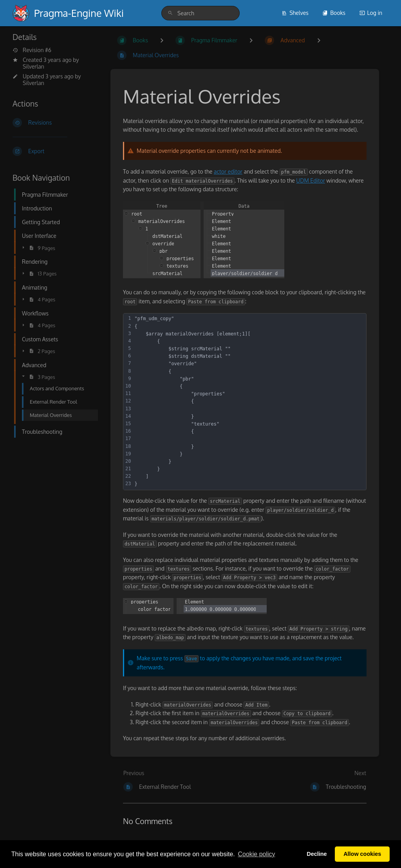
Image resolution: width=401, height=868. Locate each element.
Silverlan (33, 66)
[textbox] (249, 401)
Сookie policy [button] (256, 854)
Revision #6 (32, 50)
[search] (200, 13)
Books (334, 13)
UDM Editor (311, 180)
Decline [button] (317, 854)
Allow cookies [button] (362, 854)
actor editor (228, 171)
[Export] (55, 151)
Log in (371, 13)
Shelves (295, 13)
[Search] (170, 13)
